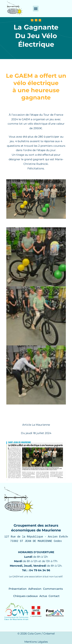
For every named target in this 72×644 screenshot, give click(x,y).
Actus (43, 596)
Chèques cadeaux (26, 596)
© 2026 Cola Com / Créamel (36, 634)
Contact (54, 596)
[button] (36, 9)
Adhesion (35, 589)
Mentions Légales (36, 642)
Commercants (53, 589)
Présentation (18, 589)
